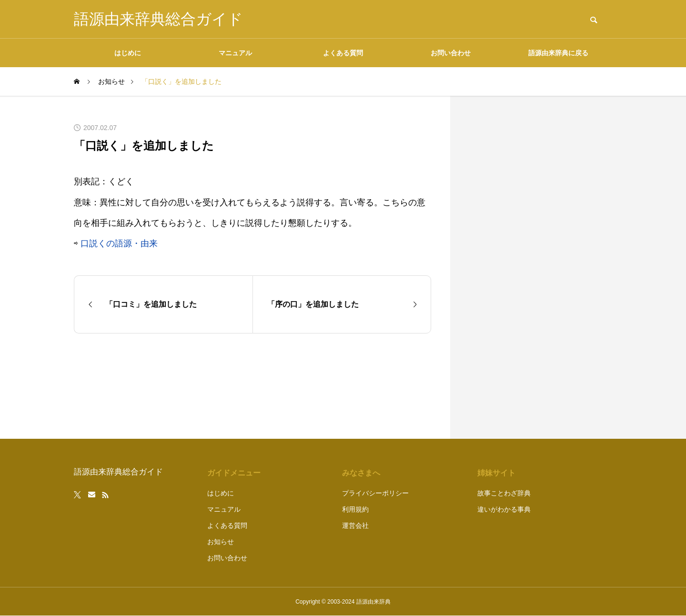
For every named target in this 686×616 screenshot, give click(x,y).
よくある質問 (343, 53)
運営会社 (355, 525)
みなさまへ (361, 473)
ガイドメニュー (234, 473)
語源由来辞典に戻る (558, 53)
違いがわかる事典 (504, 509)
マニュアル (235, 53)
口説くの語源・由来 (119, 243)
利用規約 (355, 509)
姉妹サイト (496, 473)
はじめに (128, 53)
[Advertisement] (541, 267)
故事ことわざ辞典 (504, 493)
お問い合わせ (451, 53)
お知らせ (221, 542)
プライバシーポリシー (375, 493)
